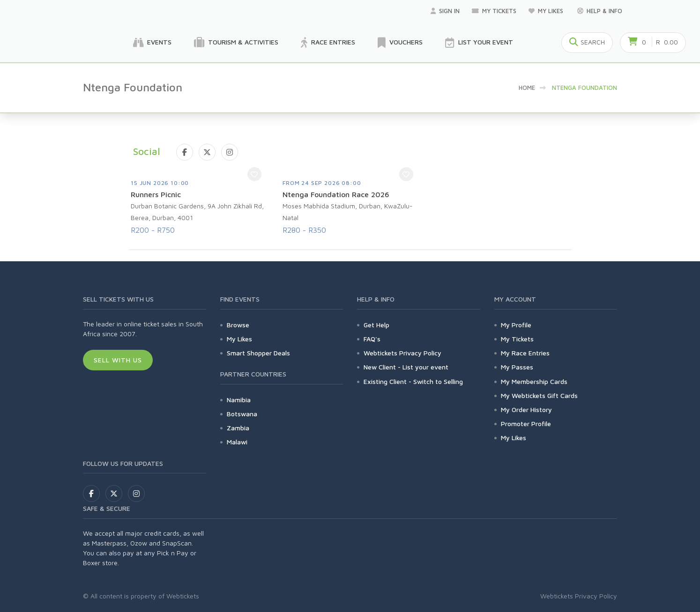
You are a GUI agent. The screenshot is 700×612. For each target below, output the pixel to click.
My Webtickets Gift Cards (539, 395)
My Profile (516, 325)
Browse (238, 325)
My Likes (547, 11)
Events (152, 43)
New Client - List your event (406, 367)
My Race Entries (525, 353)
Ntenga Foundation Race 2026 (336, 194)
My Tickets (494, 11)
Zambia (238, 428)
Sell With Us (118, 360)
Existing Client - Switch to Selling (413, 381)
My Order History (526, 409)
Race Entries (328, 43)
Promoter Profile (526, 424)
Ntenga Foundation (585, 88)
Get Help (376, 325)
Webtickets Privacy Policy (402, 353)
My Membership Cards (534, 381)
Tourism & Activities (236, 43)
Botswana (242, 414)
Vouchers (400, 43)
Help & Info (600, 11)
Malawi (237, 442)
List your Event (479, 43)
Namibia (239, 400)
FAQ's (372, 339)
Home (527, 88)
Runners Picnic (156, 194)
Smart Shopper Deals (258, 353)
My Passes (517, 367)
